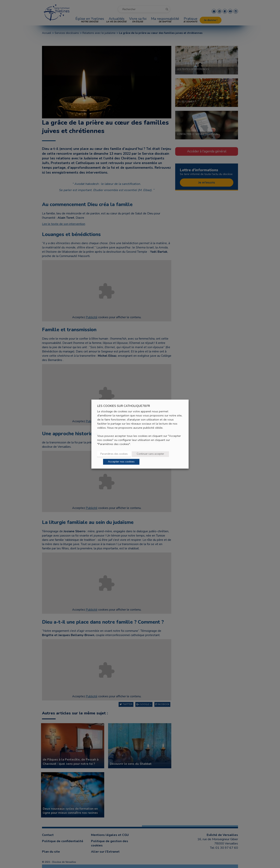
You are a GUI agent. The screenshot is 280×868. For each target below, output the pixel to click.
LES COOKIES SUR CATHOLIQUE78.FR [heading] (124, 406)
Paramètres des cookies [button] (114, 454)
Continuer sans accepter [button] (150, 454)
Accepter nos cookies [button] (121, 462)
